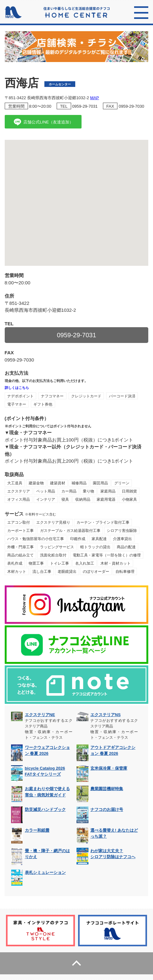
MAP (94, 98)
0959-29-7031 (85, 106)
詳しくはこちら (17, 388)
